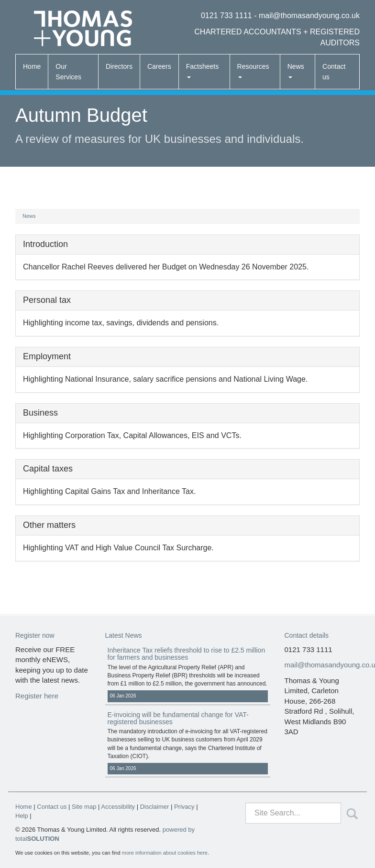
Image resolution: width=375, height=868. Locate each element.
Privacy (184, 807)
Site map (84, 807)
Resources (253, 70)
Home (32, 66)
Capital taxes (48, 469)
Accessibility (118, 807)
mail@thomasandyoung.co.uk (309, 16)
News (296, 70)
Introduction (45, 244)
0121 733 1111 (226, 16)
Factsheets (202, 70)
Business (40, 413)
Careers (159, 66)
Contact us (334, 72)
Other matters (49, 525)
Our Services (68, 72)
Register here (37, 696)
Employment (47, 356)
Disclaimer (155, 807)
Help (22, 816)
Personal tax (47, 300)
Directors (119, 66)
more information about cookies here (165, 853)
